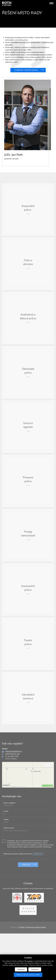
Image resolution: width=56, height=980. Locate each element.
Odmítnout (35, 969)
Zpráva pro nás (9, 849)
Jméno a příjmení (10, 824)
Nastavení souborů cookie (36, 948)
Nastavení (21, 969)
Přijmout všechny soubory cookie (28, 975)
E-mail (6, 832)
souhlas (30, 961)
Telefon (6, 840)
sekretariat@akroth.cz (14, 772)
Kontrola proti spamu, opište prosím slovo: (24, 875)
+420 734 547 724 (12, 775)
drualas (22, 948)
